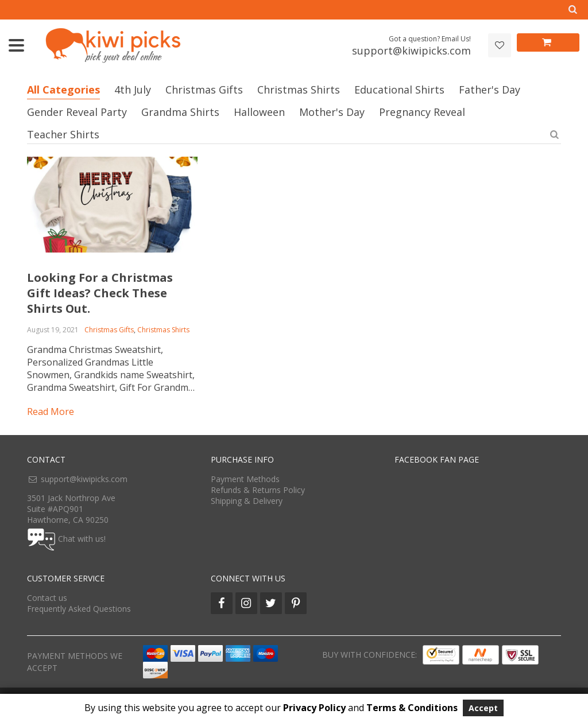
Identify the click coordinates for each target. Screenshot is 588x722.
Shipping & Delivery (247, 501)
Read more (51, 412)
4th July (133, 90)
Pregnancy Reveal (422, 112)
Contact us (47, 598)
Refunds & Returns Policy (258, 490)
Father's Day (490, 90)
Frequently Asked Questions (79, 609)
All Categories (63, 90)
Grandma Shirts (180, 112)
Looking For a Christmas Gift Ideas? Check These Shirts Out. (100, 293)
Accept (483, 708)
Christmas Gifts (204, 90)
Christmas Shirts (299, 90)
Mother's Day (332, 112)
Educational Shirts (399, 90)
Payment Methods (245, 479)
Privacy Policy (314, 708)
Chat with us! (82, 539)
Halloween (259, 112)
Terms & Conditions (412, 708)
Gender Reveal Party (77, 112)
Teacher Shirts (63, 134)
